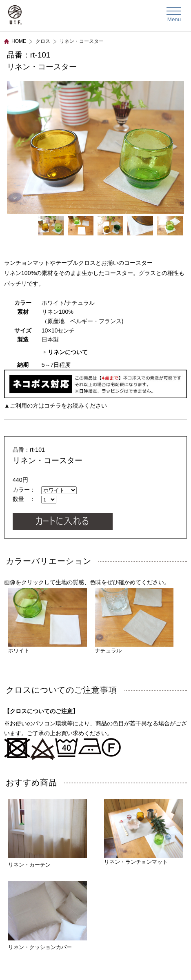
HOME (19, 41)
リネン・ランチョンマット (143, 832)
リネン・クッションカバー (40, 947)
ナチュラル (134, 621)
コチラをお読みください (76, 406)
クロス (43, 41)
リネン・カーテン (29, 865)
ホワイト (48, 621)
